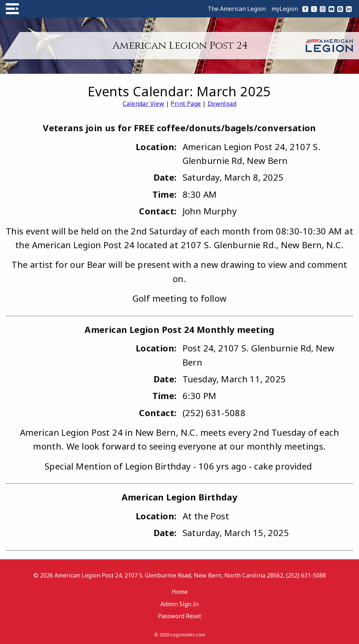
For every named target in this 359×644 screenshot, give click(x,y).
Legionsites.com (188, 635)
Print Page (186, 104)
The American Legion (237, 9)
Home (180, 592)
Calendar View (143, 104)
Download (222, 104)
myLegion (285, 9)
